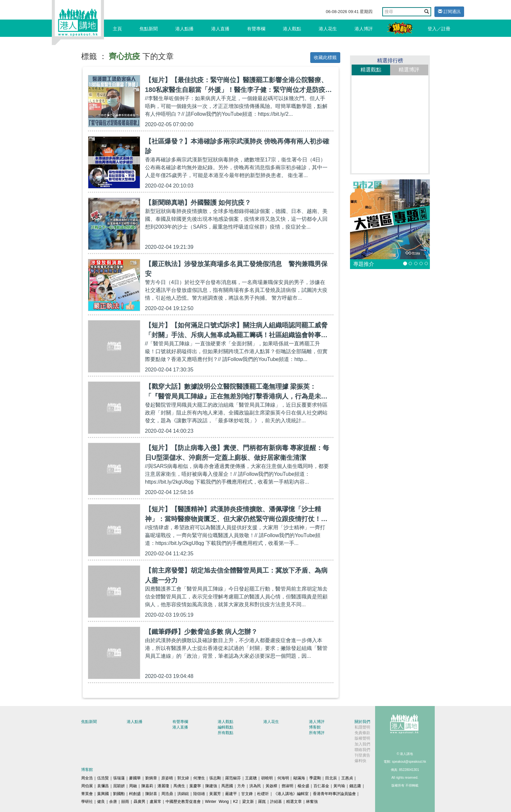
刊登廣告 (362, 755)
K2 (235, 802)
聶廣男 (139, 802)
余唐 (113, 802)
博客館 (315, 727)
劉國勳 (119, 794)
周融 (133, 786)
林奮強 (312, 802)
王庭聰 (251, 778)
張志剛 (215, 778)
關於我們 (362, 722)
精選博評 (409, 70)
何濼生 (199, 778)
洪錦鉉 (183, 794)
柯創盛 (135, 794)
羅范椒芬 (233, 778)
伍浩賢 (103, 778)
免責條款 (362, 733)
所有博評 (317, 733)
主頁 (117, 29)
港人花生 (328, 29)
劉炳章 (151, 778)
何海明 (283, 778)
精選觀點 (371, 70)
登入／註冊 (439, 29)
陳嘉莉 (147, 786)
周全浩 (87, 778)
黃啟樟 (271, 786)
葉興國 (103, 794)
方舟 (241, 786)
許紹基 (276, 802)
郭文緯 (183, 778)
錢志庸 (355, 786)
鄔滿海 (299, 778)
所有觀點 (226, 733)
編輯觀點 (226, 727)
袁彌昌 (103, 786)
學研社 (87, 802)
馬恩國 (227, 786)
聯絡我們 (362, 750)
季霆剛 (315, 778)
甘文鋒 (247, 794)
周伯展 (87, 786)
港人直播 (220, 29)
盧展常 (155, 802)
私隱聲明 (362, 727)
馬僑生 (179, 786)
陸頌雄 (199, 794)
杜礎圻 (263, 794)
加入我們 (362, 744)
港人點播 (184, 29)
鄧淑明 (287, 786)
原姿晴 (167, 778)
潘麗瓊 (163, 786)
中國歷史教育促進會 (183, 802)
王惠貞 (347, 778)
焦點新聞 (149, 29)
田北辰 (331, 778)
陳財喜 (151, 794)
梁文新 (248, 802)
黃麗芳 (215, 794)
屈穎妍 (119, 786)
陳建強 (211, 786)
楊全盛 (303, 786)
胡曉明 (267, 778)
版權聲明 (362, 738)
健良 (101, 802)
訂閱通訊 (449, 12)
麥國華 (135, 778)
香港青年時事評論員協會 (334, 794)
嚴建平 (231, 794)
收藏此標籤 (325, 57)
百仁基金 (321, 786)
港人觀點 (292, 29)
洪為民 (255, 786)
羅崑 (262, 802)
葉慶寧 (195, 786)
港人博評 (364, 29)
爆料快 (360, 761)
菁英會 (87, 794)
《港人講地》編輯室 (291, 794)
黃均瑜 (339, 786)
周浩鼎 (167, 794)
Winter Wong (217, 802)
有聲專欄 (256, 29)
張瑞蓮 (119, 778)
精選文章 (294, 802)
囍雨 (125, 802)
